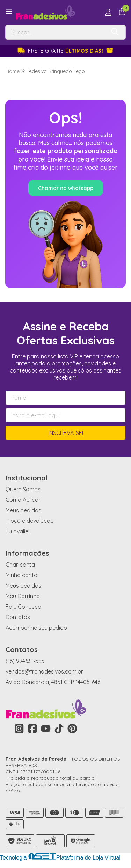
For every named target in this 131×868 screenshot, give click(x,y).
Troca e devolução (30, 521)
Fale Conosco (23, 607)
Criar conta (20, 565)
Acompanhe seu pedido (36, 628)
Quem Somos (23, 489)
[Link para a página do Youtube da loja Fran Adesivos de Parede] (46, 729)
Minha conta (21, 575)
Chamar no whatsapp (66, 188)
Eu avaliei (17, 531)
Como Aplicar (23, 500)
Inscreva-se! (66, 433)
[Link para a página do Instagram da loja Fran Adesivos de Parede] (19, 729)
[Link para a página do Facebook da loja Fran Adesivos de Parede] (32, 729)
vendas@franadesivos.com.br (44, 671)
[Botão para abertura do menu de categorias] (9, 12)
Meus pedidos (23, 510)
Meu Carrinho (23, 596)
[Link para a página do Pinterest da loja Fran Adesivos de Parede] (72, 729)
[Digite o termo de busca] (56, 32)
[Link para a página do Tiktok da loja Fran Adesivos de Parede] (59, 729)
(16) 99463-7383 (25, 661)
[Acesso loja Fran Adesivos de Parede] (108, 12)
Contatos (18, 617)
